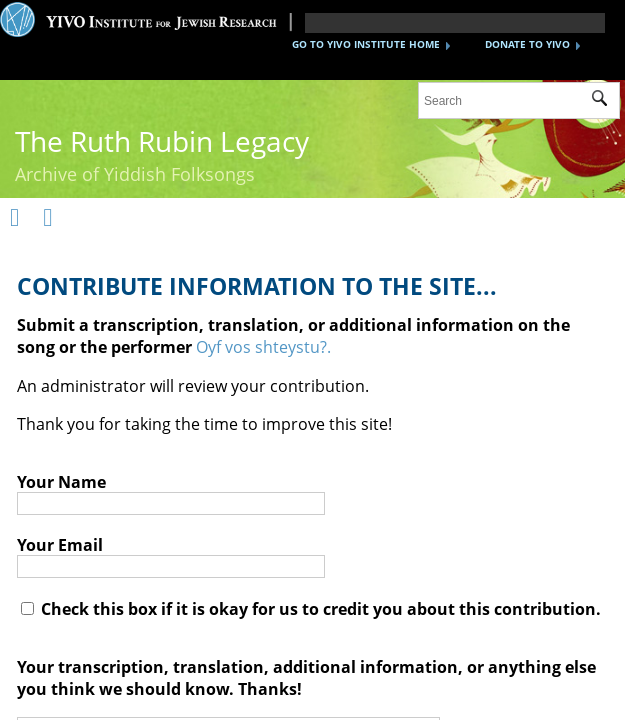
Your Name (61, 482)
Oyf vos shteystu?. (263, 347)
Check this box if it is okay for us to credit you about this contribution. (311, 609)
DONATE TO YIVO (527, 44)
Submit (605, 101)
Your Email (60, 545)
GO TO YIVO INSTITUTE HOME (366, 44)
